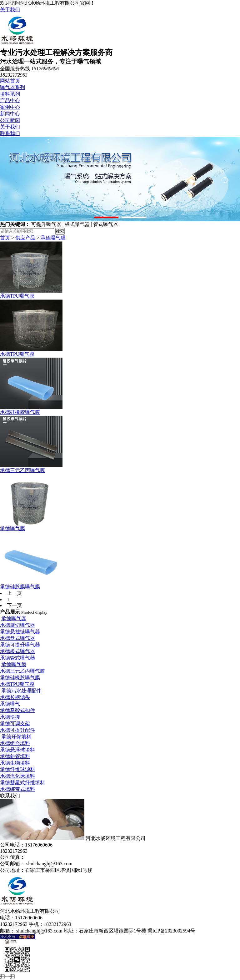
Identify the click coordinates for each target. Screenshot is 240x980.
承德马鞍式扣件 (17, 710)
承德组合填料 (15, 743)
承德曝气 (10, 704)
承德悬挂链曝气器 (20, 632)
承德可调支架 (15, 724)
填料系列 (10, 94)
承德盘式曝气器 (17, 638)
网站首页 (10, 81)
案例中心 (10, 107)
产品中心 (10, 101)
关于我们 (10, 10)
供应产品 (25, 238)
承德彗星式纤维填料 (22, 783)
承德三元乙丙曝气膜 (22, 470)
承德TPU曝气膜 (17, 296)
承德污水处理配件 (21, 691)
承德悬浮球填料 (17, 750)
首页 (5, 238)
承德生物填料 (15, 763)
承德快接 (10, 717)
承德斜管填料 (15, 756)
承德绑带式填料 (17, 789)
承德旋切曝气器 (17, 625)
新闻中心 (10, 114)
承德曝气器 (14, 618)
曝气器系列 (12, 87)
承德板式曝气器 (17, 651)
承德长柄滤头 (15, 697)
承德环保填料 (16, 737)
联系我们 (10, 133)
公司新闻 (10, 120)
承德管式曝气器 (17, 658)
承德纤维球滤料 (17, 769)
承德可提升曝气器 (20, 645)
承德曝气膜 (53, 238)
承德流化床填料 (17, 776)
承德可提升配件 (17, 730)
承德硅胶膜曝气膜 (20, 587)
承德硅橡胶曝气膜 (20, 412)
